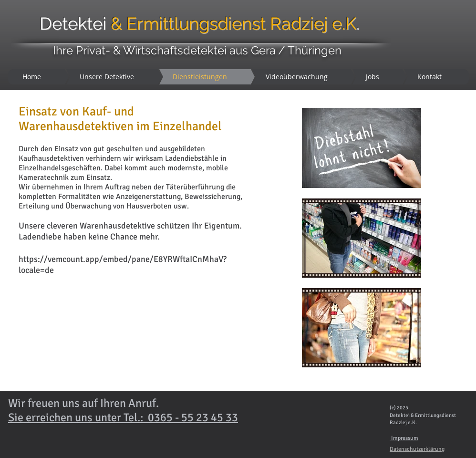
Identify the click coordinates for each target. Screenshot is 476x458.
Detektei (153, 23)
